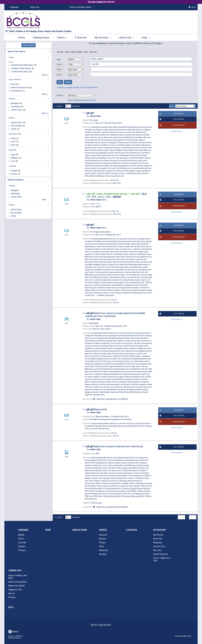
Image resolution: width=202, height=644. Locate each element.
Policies (12, 597)
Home (21, 38)
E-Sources (81, 38)
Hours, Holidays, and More (17, 577)
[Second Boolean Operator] (60, 70)
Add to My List (177, 131)
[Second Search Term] (140, 64)
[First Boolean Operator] (60, 64)
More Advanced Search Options (82, 100)
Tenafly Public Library (20, 72)
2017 (14, 142)
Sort (172, 106)
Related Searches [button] (16, 180)
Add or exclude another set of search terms (77, 87)
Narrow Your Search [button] (16, 51)
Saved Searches (161, 554)
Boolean (103, 554)
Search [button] (62, 38)
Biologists (15, 103)
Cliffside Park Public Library (23, 65)
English (14, 171)
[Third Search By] (76, 70)
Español (22, 546)
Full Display (171, 119)
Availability (171, 114)
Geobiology (16, 107)
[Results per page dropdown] (68, 106)
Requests (158, 543)
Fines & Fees (159, 546)
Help (11, 607)
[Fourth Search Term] (140, 74)
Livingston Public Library (21, 68)
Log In (193, 7)
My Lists (157, 550)
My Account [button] (103, 38)
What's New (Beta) (16, 586)
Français (22, 550)
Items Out (158, 539)
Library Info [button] (126, 38)
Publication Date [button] (15, 134)
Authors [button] (12, 118)
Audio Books (17, 91)
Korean (14, 174)
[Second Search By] (76, 64)
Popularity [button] (12, 150)
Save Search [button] (29, 45)
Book (14, 84)
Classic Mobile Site (183, 636)
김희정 (14, 129)
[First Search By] (76, 59)
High (13, 155)
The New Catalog (95, 2)
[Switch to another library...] (82, 7)
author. (98, 200)
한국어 (21, 539)
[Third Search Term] (140, 69)
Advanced (104, 550)
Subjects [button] (12, 99)
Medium (15, 158)
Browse (103, 539)
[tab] (29, 51)
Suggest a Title (15, 590)
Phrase (102, 543)
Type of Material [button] (15, 79)
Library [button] (11, 57)
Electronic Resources (20, 88)
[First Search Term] (140, 59)
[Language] (14, 7)
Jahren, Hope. (17, 110)
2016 (14, 145)
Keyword (103, 535)
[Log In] (189, 7)
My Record (158, 535)
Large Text (35, 7)
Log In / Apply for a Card (162, 559)
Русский (22, 543)
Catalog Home (41, 38)
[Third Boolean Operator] (60, 75)
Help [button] (146, 38)
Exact (102, 546)
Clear (68, 82)
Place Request (172, 125)
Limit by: (60, 95)
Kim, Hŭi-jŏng (16, 126)
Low (13, 161)
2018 (14, 139)
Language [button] (12, 166)
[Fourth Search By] (76, 75)
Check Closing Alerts (18, 582)
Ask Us (11, 593)
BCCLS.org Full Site (101, 625)
